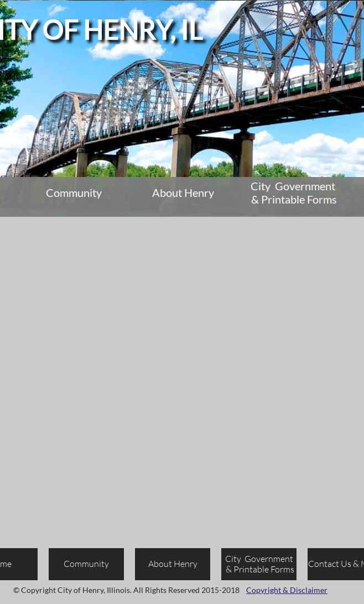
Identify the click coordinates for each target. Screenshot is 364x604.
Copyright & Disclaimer (287, 590)
